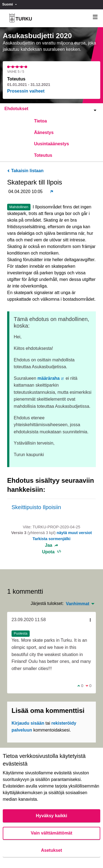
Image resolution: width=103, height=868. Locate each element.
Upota (51, 552)
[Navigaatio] (95, 17)
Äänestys (44, 132)
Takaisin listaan (25, 171)
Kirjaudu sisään (28, 723)
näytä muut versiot (74, 533)
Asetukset (51, 850)
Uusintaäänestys (51, 144)
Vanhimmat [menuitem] (78, 604)
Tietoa (41, 121)
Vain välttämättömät (51, 833)
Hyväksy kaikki (52, 816)
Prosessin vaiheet (26, 91)
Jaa (52, 545)
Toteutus (43, 155)
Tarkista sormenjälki (51, 539)
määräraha (51, 378)
